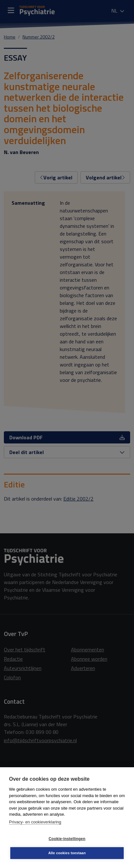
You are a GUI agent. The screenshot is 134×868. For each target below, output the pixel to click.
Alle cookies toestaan (67, 853)
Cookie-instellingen (67, 839)
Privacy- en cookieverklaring (35, 822)
